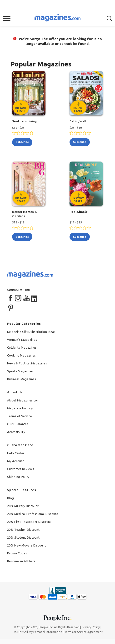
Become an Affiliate (21, 561)
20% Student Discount (23, 537)
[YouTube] (26, 298)
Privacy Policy (91, 627)
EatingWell (78, 121)
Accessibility (16, 432)
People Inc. (46, 627)
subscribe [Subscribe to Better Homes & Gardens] (22, 237)
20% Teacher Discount (23, 530)
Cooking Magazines (21, 355)
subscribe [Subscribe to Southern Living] (22, 142)
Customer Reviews (21, 469)
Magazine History (20, 408)
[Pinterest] (11, 307)
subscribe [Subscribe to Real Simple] (80, 237)
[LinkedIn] (34, 298)
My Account (16, 461)
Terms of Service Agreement (83, 632)
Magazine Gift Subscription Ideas (31, 332)
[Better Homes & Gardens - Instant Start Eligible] (29, 184)
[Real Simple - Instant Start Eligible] (86, 184)
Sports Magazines (20, 371)
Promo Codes (17, 553)
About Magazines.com (23, 400)
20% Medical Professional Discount (33, 514)
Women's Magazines (22, 340)
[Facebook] (11, 298)
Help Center (16, 453)
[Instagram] (19, 298)
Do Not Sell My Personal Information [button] (37, 632)
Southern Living (24, 121)
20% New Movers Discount (27, 545)
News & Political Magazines (27, 363)
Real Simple (79, 212)
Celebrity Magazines (22, 347)
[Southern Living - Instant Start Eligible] (29, 93)
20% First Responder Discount (29, 522)
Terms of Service (20, 416)
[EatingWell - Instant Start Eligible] (86, 93)
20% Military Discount (23, 506)
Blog (10, 498)
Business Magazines (22, 379)
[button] (7, 19)
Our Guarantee (18, 424)
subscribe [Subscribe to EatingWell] (80, 142)
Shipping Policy (18, 477)
